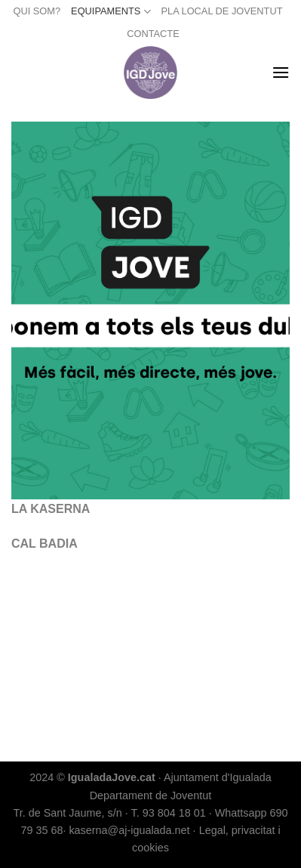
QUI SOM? (37, 11)
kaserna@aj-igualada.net (129, 830)
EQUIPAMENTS (111, 12)
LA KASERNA (51, 509)
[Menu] (281, 72)
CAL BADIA (45, 544)
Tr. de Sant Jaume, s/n (67, 813)
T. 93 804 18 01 (168, 813)
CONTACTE (153, 34)
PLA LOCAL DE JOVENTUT (222, 11)
